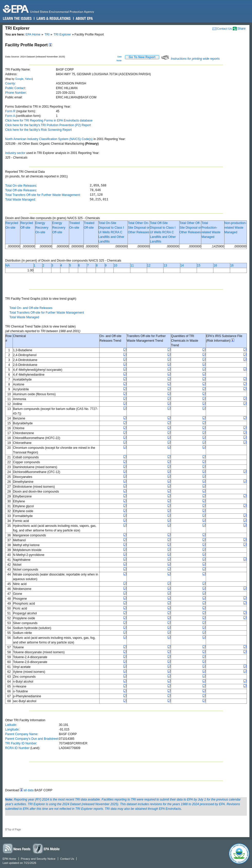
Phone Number (16, 93)
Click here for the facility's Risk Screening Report (38, 130)
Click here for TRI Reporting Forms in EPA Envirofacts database (49, 121)
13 (165, 265)
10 (115, 265)
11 (132, 265)
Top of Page (14, 830)
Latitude (11, 725)
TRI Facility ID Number (21, 743)
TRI (47, 35)
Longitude (12, 729)
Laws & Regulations (53, 19)
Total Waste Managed (20, 200)
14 (182, 265)
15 (199, 265)
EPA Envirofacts (170, 809)
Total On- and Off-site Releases (31, 308)
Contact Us (224, 28)
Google (19, 79)
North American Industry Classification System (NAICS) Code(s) (49, 139)
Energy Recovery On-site (42, 228)
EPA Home (33, 35)
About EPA (84, 19)
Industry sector (15, 153)
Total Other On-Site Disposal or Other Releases (139, 228)
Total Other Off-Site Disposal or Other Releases (190, 228)
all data (29, 790)
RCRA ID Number (17, 748)
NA (8, 265)
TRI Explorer (62, 35)
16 (215, 265)
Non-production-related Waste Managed (236, 228)
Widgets (47, 848)
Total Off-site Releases (21, 190)
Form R (10, 111)
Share (241, 29)
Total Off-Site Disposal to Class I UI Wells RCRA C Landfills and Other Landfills (163, 232)
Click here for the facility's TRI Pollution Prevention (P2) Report (48, 125)
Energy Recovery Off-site (59, 228)
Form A (10, 116)
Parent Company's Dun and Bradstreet (32, 739)
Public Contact (15, 88)
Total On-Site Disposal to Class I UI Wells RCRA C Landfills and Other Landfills (111, 232)
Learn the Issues (17, 19)
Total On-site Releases (21, 186)
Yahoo (29, 79)
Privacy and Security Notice (38, 859)
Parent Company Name (21, 734)
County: (10, 83)
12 (149, 265)
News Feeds (17, 848)
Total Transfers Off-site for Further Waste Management (42, 195)
